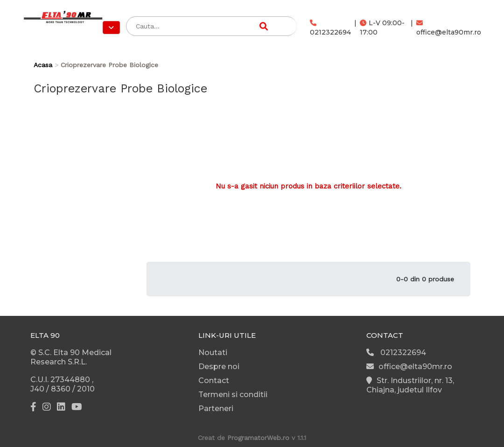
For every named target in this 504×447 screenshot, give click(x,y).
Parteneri (216, 409)
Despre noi (219, 367)
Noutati (213, 353)
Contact (214, 381)
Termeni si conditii (233, 395)
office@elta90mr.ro (449, 28)
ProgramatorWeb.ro (258, 438)
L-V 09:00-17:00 (382, 28)
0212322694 (330, 28)
